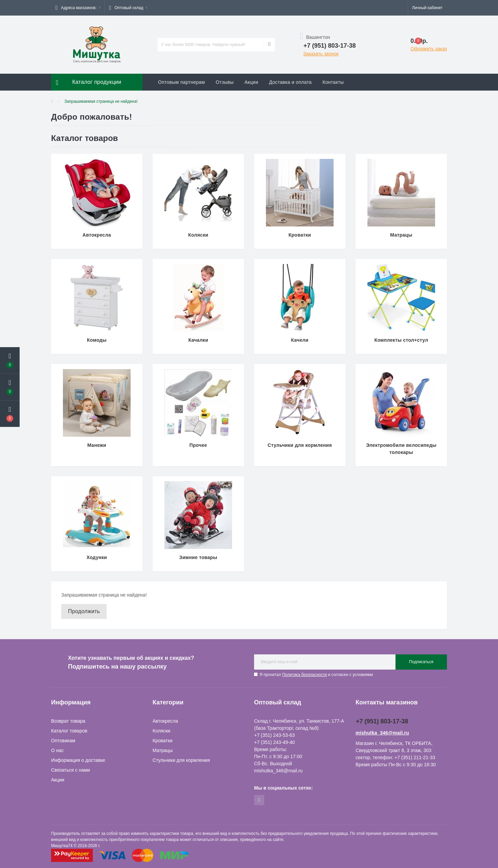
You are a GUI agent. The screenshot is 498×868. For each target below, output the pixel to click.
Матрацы (163, 750)
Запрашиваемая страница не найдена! (101, 101)
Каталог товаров (69, 731)
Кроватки (163, 741)
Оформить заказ (429, 49)
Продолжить (84, 611)
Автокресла (165, 721)
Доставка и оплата (290, 82)
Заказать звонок (321, 54)
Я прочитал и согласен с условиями (316, 675)
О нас (57, 750)
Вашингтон (315, 37)
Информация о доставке (78, 760)
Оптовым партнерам (182, 82)
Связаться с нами (71, 770)
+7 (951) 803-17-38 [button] (382, 721)
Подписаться (421, 662)
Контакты (333, 82)
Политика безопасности (304, 675)
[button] (78, 8)
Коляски (161, 731)
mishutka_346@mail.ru (382, 733)
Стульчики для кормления (181, 760)
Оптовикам (63, 741)
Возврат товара (68, 721)
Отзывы (225, 82)
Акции (252, 82)
